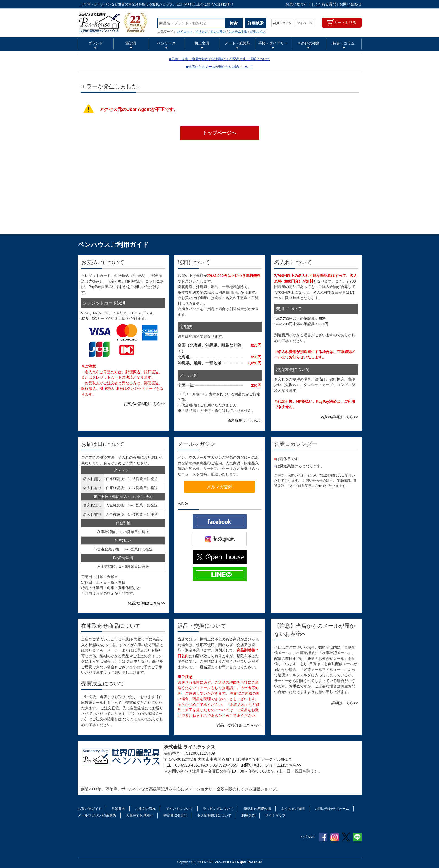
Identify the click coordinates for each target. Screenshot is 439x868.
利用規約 (248, 815)
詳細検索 (256, 23)
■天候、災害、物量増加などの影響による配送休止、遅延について (219, 59)
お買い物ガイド (298, 4)
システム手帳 (238, 32)
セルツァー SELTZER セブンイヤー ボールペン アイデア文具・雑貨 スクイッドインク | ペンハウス (113, 23)
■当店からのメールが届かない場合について (219, 67)
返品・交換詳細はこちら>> (239, 725)
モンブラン (218, 32)
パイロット (185, 32)
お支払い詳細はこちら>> (144, 404)
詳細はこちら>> (345, 703)
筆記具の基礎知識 (257, 809)
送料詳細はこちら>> (244, 421)
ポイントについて (179, 809)
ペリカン (201, 32)
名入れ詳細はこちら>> (339, 417)
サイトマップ (275, 815)
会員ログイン (282, 23)
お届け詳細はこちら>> (146, 603)
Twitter (346, 837)
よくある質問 (325, 4)
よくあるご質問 (293, 809)
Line (357, 837)
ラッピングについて (218, 809)
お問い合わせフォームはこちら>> (271, 765)
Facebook (323, 837)
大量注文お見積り (140, 815)
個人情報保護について (214, 815)
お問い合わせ (350, 4)
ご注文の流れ (145, 809)
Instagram (335, 837)
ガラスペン (258, 32)
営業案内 (118, 809)
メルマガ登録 (220, 487)
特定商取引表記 (175, 815)
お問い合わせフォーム (332, 809)
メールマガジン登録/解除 (97, 815)
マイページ (305, 23)
